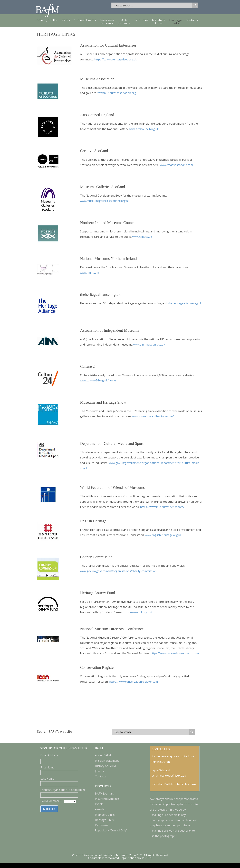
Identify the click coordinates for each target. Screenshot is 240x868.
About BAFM (103, 755)
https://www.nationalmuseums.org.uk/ (175, 653)
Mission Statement (107, 761)
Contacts (192, 20)
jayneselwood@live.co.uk (170, 776)
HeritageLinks (176, 22)
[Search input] (153, 5)
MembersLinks (159, 22)
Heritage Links (104, 820)
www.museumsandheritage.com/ (153, 416)
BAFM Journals (124, 22)
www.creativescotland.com (176, 165)
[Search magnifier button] (195, 5)
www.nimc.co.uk (142, 237)
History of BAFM (105, 766)
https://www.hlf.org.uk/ (137, 612)
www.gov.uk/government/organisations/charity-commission (118, 571)
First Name (47, 767)
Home (39, 20)
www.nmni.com (89, 273)
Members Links (105, 815)
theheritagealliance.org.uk (185, 303)
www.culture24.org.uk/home (98, 380)
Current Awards (85, 20)
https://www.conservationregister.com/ (134, 682)
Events (65, 20)
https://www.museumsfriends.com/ (162, 507)
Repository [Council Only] (111, 830)
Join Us (52, 20)
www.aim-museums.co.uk (149, 345)
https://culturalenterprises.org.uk (116, 59)
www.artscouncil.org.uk (144, 129)
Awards (100, 809)
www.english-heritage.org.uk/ (164, 535)
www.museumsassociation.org (117, 93)
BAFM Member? (51, 801)
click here (190, 784)
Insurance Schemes (107, 22)
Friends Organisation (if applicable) (63, 790)
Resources (141, 20)
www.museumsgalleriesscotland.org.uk (105, 201)
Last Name (47, 779)
